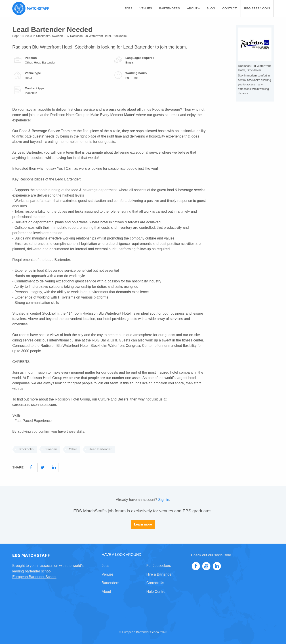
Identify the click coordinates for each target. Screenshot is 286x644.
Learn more (143, 524)
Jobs (128, 8)
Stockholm (26, 449)
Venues (146, 8)
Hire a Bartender (159, 574)
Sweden (51, 449)
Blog (211, 8)
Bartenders (169, 8)
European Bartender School (34, 577)
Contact (230, 8)
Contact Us (155, 583)
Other (73, 449)
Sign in (164, 500)
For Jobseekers (159, 566)
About (193, 8)
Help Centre (156, 592)
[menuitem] (128, 8)
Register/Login (257, 8)
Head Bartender (100, 449)
